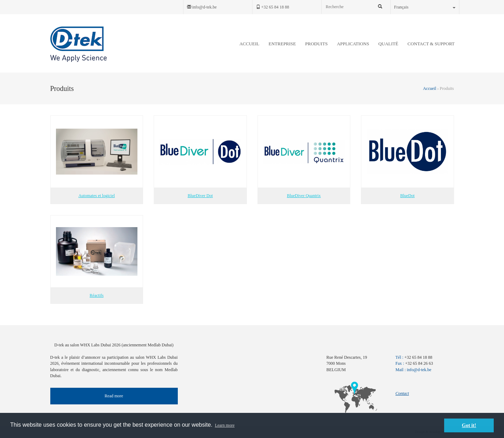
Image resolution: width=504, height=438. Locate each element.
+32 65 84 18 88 (273, 7)
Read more (114, 396)
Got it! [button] (469, 425)
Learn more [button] (225, 425)
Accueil (430, 88)
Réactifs (97, 257)
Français (425, 7)
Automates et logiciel (97, 157)
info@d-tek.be (202, 7)
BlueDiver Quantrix (304, 157)
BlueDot (407, 157)
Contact (402, 393)
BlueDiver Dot (200, 157)
